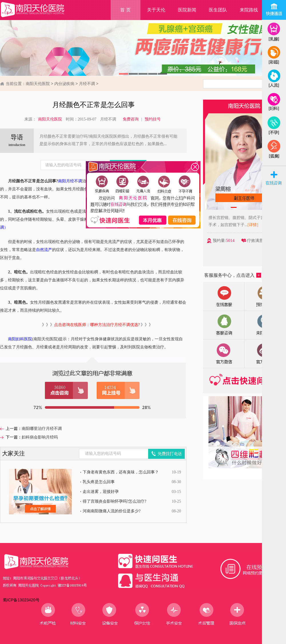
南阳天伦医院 (38, 84)
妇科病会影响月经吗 (40, 437)
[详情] (257, 225)
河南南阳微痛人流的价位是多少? (112, 511)
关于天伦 (156, 10)
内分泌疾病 (64, 84)
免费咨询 (131, 119)
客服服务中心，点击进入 (233, 275)
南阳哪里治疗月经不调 (42, 429)
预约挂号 (153, 119)
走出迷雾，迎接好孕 (101, 492)
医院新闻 (187, 10)
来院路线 (249, 10)
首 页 (125, 10)
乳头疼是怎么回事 (99, 482)
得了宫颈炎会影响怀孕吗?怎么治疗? (114, 501)
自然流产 (44, 250)
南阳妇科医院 (20, 339)
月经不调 (87, 84)
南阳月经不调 (70, 181)
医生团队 (218, 10)
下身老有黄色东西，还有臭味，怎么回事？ (121, 472)
